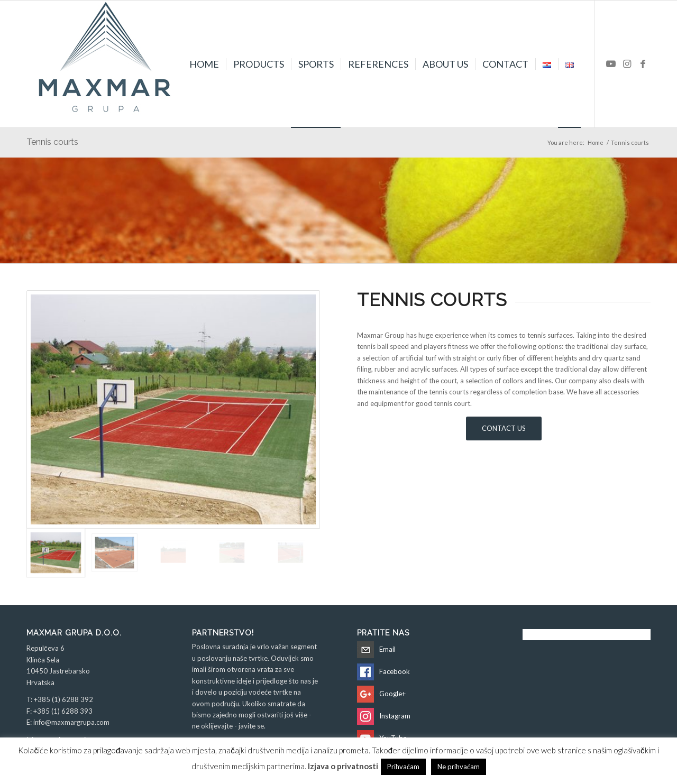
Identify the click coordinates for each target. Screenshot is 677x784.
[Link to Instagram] (627, 63)
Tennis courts (52, 142)
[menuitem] (204, 64)
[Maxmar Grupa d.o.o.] (106, 64)
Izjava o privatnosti (343, 766)
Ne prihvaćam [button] (459, 767)
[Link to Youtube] (611, 63)
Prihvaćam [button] (403, 767)
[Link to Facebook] (643, 63)
